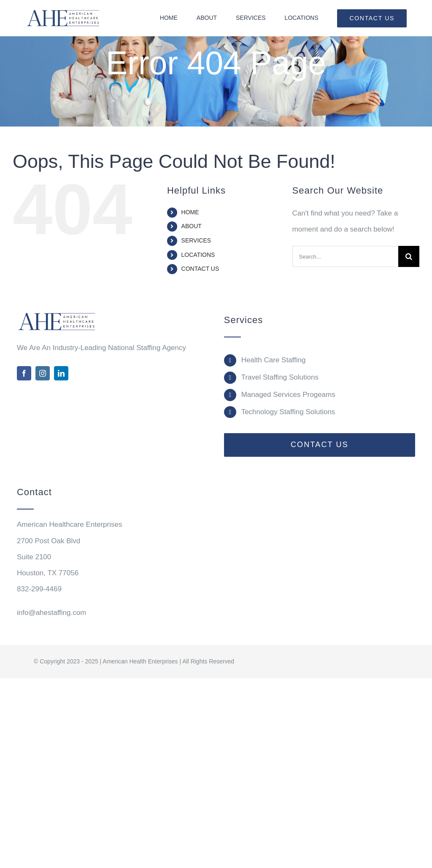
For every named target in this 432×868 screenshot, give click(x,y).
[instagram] (43, 373)
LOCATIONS (198, 255)
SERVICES (196, 240)
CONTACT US (200, 269)
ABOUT (192, 226)
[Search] (409, 256)
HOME (190, 212)
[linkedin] (61, 373)
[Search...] (345, 256)
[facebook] (24, 373)
